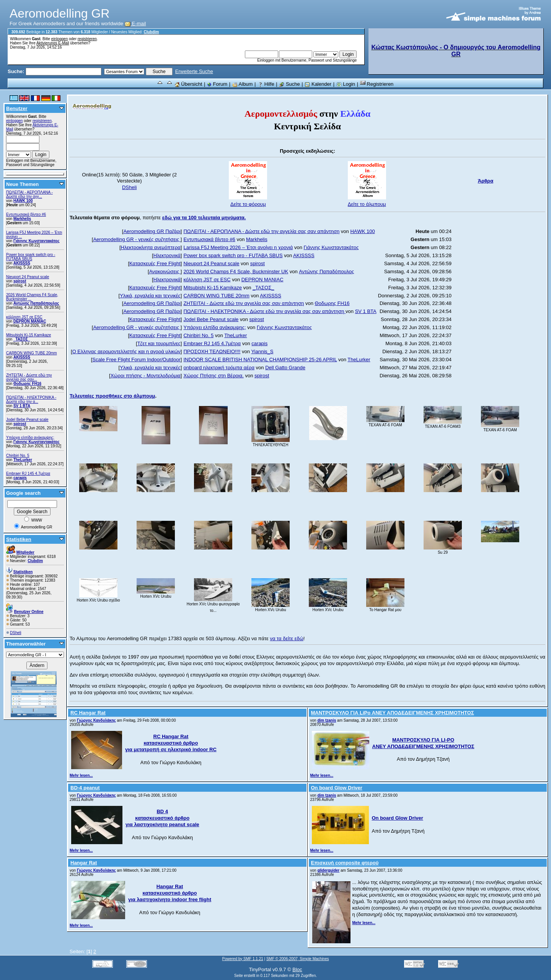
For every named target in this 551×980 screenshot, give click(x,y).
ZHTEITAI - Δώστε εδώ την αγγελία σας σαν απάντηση (244, 303)
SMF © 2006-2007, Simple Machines (298, 959)
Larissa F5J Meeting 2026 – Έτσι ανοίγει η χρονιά (238, 247)
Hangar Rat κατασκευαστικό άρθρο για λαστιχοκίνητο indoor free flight (170, 893)
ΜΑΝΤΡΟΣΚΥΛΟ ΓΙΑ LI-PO (423, 740)
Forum (217, 84)
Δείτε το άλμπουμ (367, 204)
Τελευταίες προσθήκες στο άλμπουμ (112, 396)
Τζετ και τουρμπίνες (159, 343)
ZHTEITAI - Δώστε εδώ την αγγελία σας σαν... (29, 377)
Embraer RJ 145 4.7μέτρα (28, 474)
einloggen (60, 39)
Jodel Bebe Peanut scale (27, 420)
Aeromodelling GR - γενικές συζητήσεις (137, 239)
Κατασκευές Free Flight (155, 263)
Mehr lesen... (81, 775)
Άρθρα (486, 181)
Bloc (297, 969)
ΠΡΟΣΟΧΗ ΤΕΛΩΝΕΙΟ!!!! (212, 351)
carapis (20, 478)
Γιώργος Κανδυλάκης (96, 720)
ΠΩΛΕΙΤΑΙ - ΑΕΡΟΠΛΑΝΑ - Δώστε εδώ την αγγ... (29, 194)
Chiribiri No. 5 (18, 456)
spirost (20, 281)
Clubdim (151, 32)
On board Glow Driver (398, 818)
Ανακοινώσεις (165, 271)
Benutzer (17, 108)
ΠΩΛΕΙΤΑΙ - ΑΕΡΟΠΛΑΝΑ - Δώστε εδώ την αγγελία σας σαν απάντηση (261, 231)
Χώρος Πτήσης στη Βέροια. (213, 376)
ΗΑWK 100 (23, 201)
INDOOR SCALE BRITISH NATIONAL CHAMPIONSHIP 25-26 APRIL (260, 360)
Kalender (318, 84)
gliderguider (328, 870)
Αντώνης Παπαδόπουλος (36, 303)
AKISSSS (22, 263)
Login (346, 84)
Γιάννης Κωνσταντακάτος (37, 241)
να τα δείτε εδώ (286, 638)
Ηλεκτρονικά (167, 255)
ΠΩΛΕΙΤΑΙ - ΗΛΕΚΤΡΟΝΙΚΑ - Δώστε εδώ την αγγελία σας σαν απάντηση (264, 311)
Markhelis (22, 219)
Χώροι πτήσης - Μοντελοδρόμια (146, 376)
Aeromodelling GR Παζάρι (152, 231)
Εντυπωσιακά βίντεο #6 (26, 214)
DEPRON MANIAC (30, 321)
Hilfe (266, 84)
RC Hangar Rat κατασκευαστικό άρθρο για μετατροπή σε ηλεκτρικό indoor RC (171, 743)
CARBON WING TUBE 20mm (32, 353)
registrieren (87, 39)
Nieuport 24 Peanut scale (28, 277)
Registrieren (377, 84)
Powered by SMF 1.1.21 (243, 959)
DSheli (15, 633)
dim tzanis (327, 720)
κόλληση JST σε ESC (24, 317)
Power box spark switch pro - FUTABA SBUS (31, 257)
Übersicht (188, 84)
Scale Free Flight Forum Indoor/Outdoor (136, 360)
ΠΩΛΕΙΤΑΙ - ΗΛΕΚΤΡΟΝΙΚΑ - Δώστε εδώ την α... (31, 400)
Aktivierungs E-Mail (53, 43)
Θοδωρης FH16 (27, 384)
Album (243, 84)
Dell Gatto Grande (285, 368)
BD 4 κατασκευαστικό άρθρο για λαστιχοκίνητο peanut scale (162, 818)
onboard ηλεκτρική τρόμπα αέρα (219, 368)
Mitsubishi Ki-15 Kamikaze (29, 335)
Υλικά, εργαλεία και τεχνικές (150, 296)
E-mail (135, 24)
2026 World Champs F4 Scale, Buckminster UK (236, 271)
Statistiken (19, 539)
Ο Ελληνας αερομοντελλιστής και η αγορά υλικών (126, 351)
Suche (289, 84)
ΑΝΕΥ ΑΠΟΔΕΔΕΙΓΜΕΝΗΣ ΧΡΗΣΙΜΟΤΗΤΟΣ (423, 746)
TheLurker (23, 460)
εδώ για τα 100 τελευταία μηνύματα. (204, 218)
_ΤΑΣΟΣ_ (22, 339)
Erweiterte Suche (194, 71)
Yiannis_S (262, 351)
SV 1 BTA (22, 406)
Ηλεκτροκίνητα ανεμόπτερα (151, 247)
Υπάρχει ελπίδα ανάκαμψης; (30, 438)
